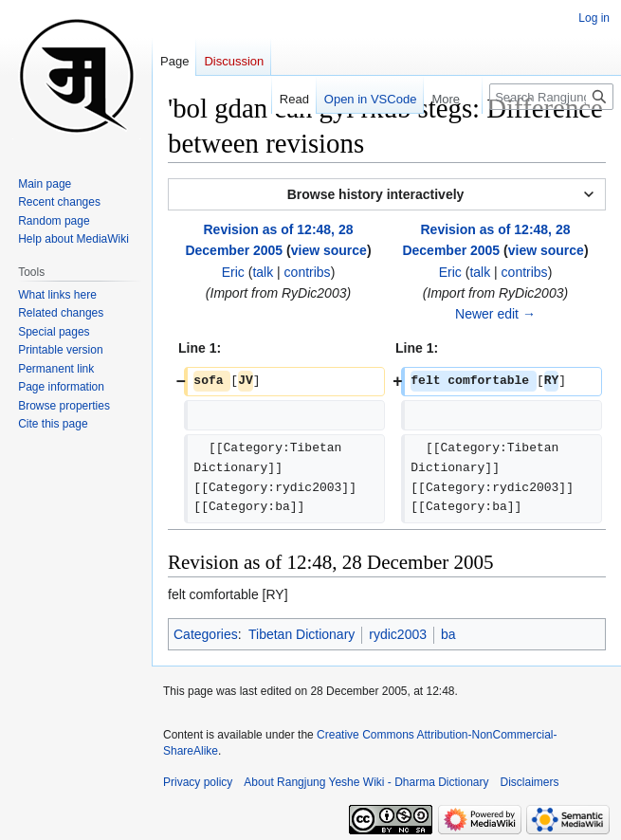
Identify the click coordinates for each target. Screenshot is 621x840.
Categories (206, 634)
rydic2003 (398, 634)
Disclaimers (530, 782)
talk (263, 272)
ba (448, 634)
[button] (387, 194)
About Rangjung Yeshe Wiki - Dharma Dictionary (366, 782)
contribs (308, 272)
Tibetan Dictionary (301, 634)
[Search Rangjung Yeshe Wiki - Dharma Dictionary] (551, 97)
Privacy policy (198, 782)
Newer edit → (495, 314)
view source (329, 250)
